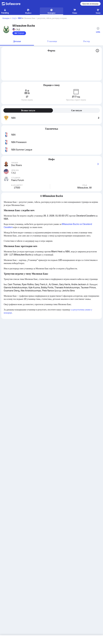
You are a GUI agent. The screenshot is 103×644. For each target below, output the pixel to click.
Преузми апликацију (90, 4)
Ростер (87, 41)
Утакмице (52, 41)
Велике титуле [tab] (28, 110)
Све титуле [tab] (76, 110)
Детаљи (17, 41)
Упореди (19, 33)
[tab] (17, 42)
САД (14, 18)
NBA (20, 18)
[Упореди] (19, 33)
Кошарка (6, 18)
